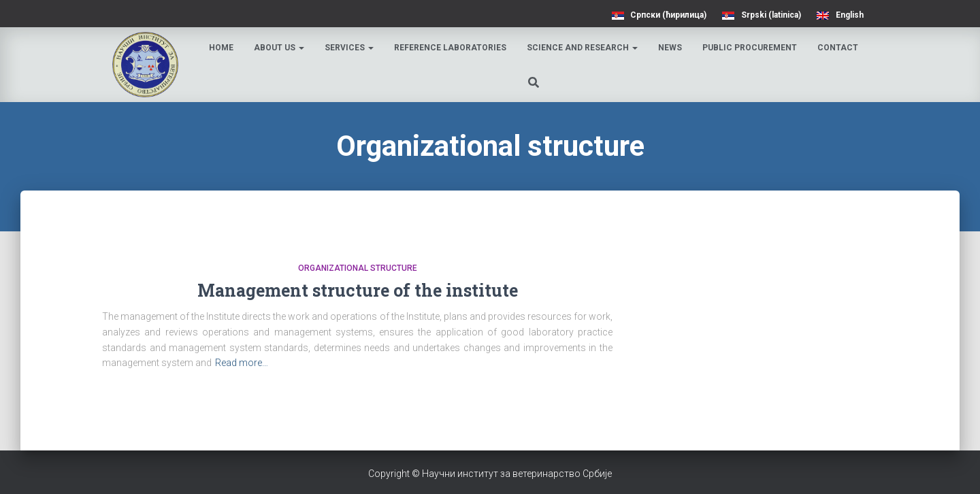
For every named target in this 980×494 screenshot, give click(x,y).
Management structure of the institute (358, 290)
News (670, 48)
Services (349, 48)
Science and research (582, 48)
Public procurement (750, 48)
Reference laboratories (450, 48)
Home (221, 48)
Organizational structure (358, 268)
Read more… (242, 363)
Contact (838, 48)
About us (279, 48)
